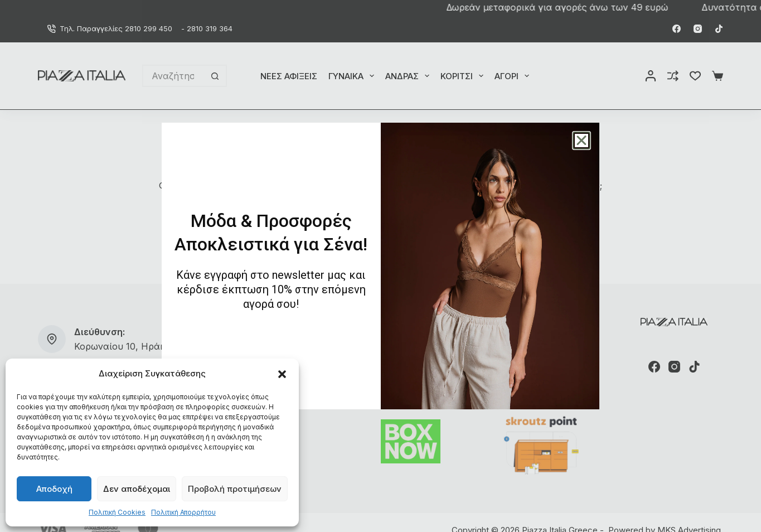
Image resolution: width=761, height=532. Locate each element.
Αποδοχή (54, 489)
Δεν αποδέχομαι (137, 489)
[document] (380, 266)
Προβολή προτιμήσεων (235, 489)
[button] (282, 374)
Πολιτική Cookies (117, 512)
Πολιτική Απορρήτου (183, 512)
